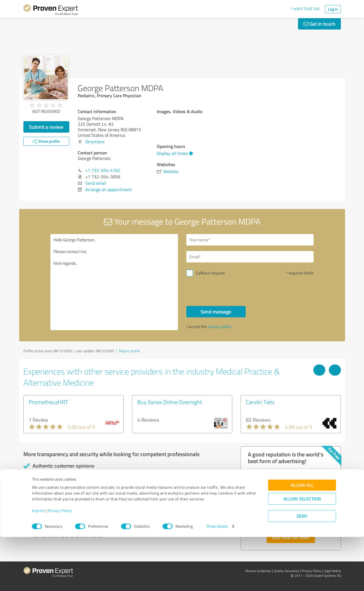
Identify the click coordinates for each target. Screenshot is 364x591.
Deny (302, 570)
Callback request (210, 273)
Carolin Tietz (260, 402)
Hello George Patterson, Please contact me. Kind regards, (114, 282)
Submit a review (46, 127)
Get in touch (319, 24)
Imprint (39, 565)
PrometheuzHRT (48, 402)
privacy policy (220, 326)
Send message (216, 312)
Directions (95, 142)
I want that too (305, 8)
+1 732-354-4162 (103, 170)
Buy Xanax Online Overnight (170, 402)
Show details (217, 581)
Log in (333, 9)
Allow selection (302, 553)
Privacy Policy (60, 565)
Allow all (302, 539)
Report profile (130, 351)
